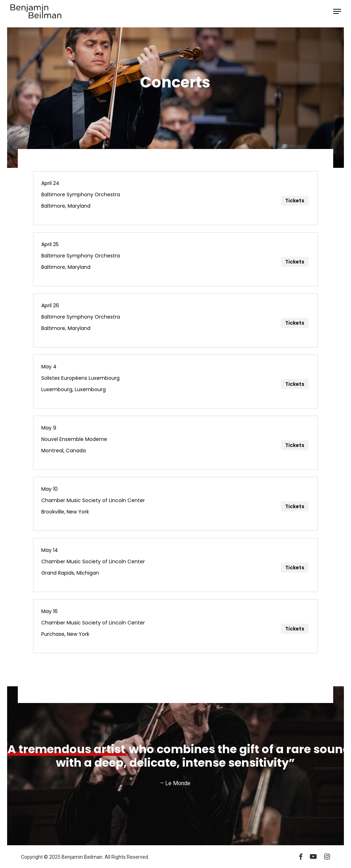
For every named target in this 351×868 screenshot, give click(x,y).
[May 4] (176, 382)
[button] (337, 11)
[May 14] (176, 565)
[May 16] (176, 626)
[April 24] (176, 198)
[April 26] (176, 320)
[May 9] (176, 443)
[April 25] (176, 259)
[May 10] (176, 504)
